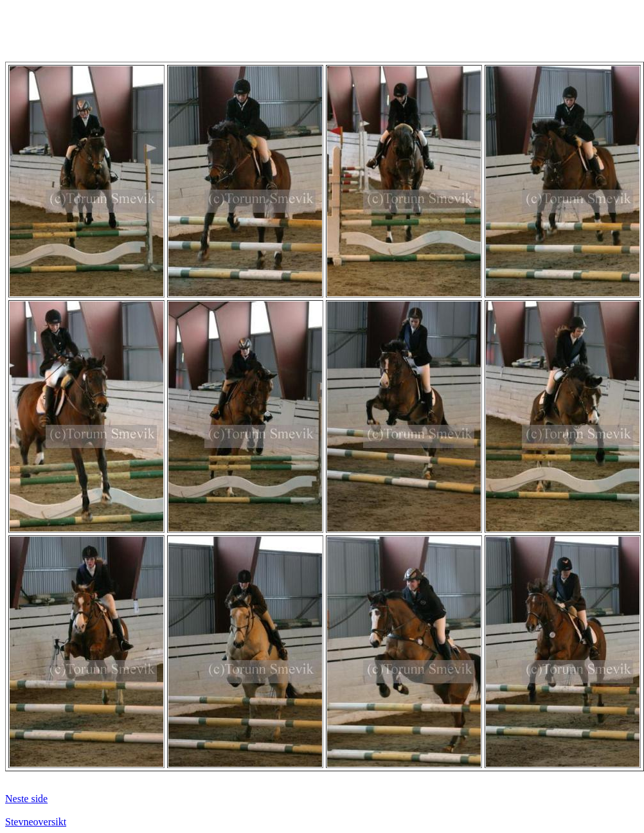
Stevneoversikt (36, 822)
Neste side (26, 799)
